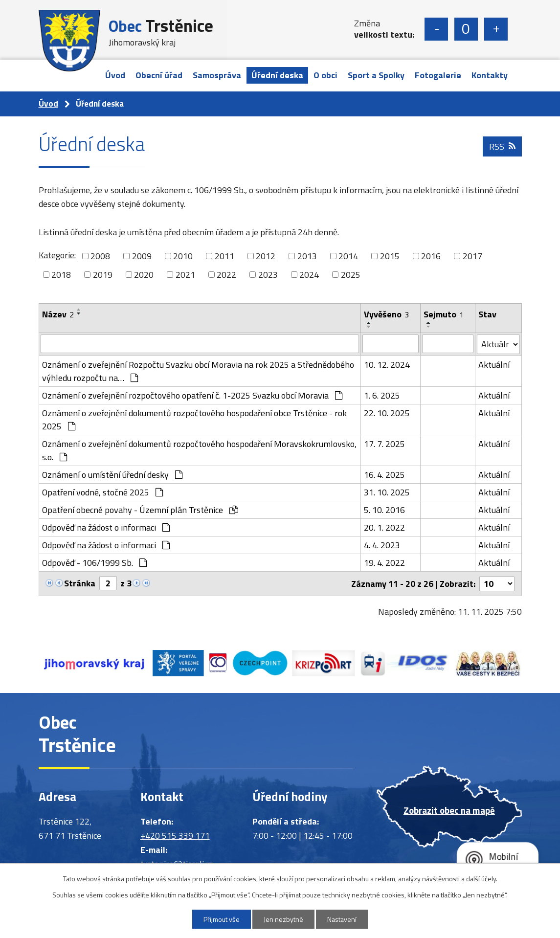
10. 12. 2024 (387, 365)
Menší (436, 29)
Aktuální (494, 365)
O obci (325, 75)
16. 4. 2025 (384, 475)
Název (58, 314)
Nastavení (342, 919)
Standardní (466, 29)
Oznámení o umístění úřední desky (112, 475)
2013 (307, 256)
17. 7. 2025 (384, 444)
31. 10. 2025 (387, 492)
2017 (472, 256)
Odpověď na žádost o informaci (106, 527)
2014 (348, 256)
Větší (496, 29)
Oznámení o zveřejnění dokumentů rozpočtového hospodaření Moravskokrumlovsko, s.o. (199, 450)
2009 (142, 256)
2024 (309, 275)
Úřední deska (277, 75)
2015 (390, 256)
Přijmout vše (222, 919)
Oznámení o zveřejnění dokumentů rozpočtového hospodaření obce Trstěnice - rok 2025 (194, 420)
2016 (431, 256)
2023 (268, 275)
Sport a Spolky (376, 75)
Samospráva (217, 75)
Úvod (115, 75)
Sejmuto (444, 314)
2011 (224, 256)
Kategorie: (57, 255)
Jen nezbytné (283, 919)
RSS (502, 146)
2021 (185, 275)
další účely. (482, 879)
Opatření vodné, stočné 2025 (102, 492)
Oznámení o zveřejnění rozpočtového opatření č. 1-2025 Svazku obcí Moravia (192, 395)
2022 (226, 275)
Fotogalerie (438, 75)
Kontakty (490, 75)
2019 (103, 275)
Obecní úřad (159, 75)
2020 (144, 275)
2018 (61, 275)
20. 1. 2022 (384, 527)
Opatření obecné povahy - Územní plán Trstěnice (140, 510)
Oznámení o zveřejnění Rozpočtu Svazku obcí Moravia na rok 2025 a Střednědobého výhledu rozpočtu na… (198, 371)
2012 (266, 256)
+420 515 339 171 (175, 836)
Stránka (80, 583)
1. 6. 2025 (382, 395)
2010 (183, 256)
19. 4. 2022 (384, 563)
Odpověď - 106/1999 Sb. (94, 563)
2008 (100, 256)
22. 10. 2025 (387, 413)
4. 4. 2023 (382, 545)
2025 (351, 275)
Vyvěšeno (386, 314)
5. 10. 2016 (384, 510)
